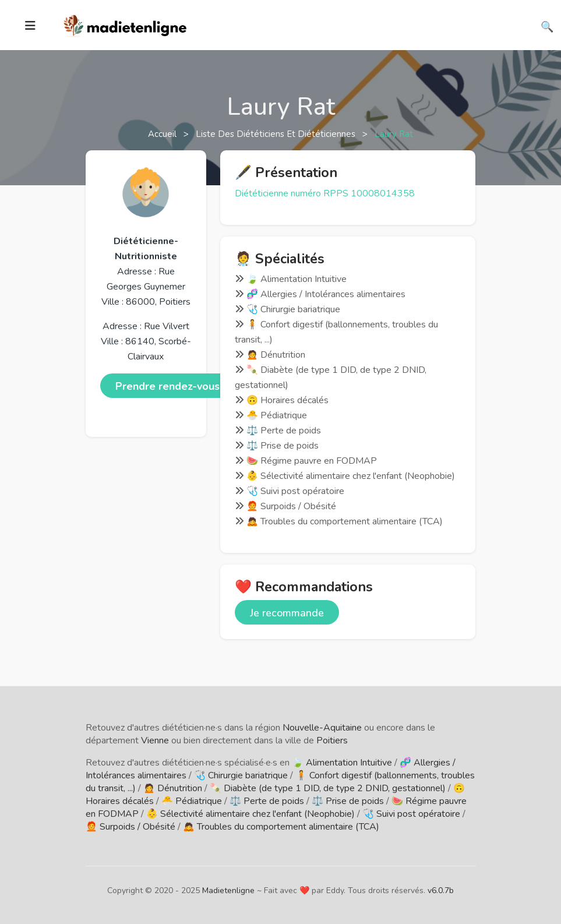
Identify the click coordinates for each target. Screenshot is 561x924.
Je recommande (287, 613)
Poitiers (332, 740)
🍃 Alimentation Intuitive (342, 763)
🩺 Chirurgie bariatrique (241, 775)
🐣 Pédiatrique (192, 801)
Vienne (155, 740)
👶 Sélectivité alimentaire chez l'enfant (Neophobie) (250, 814)
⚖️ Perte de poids (267, 801)
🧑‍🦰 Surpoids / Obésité (130, 827)
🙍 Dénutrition (173, 788)
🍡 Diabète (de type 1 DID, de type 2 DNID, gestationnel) (328, 788)
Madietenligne (228, 891)
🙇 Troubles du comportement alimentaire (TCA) (281, 827)
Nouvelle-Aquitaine (322, 728)
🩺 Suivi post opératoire (411, 814)
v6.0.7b (441, 891)
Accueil (163, 134)
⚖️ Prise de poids (348, 801)
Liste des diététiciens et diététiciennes (277, 134)
